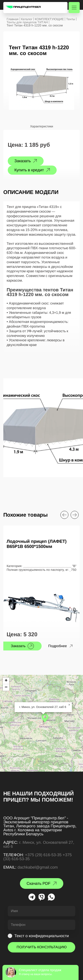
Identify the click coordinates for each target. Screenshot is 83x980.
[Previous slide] (64, 515)
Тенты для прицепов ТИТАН (27, 22)
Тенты (71, 19)
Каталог (27, 19)
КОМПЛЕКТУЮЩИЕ (49, 19)
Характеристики (42, 126)
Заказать (23, 161)
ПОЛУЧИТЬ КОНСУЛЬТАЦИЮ (42, 947)
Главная (13, 19)
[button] (45, 718)
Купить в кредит (29, 170)
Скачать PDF (39, 883)
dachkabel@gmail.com (38, 867)
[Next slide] (75, 515)
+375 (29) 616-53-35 (43, 855)
